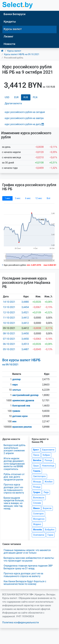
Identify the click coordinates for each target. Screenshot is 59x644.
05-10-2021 (9, 349)
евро (15, 385)
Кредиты (10, 22)
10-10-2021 (9, 323)
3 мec (18, 198)
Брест (36, 450)
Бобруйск (50, 530)
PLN (35, 97)
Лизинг (8, 36)
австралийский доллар (25, 395)
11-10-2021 (9, 318)
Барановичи (48, 450)
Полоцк (48, 460)
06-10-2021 (9, 344)
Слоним (37, 503)
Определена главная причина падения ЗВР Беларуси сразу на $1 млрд (28, 567)
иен (14, 421)
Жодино (37, 524)
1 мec (7, 198)
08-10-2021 (9, 333)
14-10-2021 (9, 302)
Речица (37, 487)
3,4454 (25, 307)
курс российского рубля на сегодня (25, 112)
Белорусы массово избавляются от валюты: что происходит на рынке (29, 559)
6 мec (28, 198)
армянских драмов (23, 400)
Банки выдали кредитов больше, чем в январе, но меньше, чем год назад (14, 503)
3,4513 (25, 344)
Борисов (47, 508)
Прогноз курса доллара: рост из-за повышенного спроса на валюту (14, 489)
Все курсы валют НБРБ (21, 362)
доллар (17, 379)
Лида (46, 492)
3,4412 (25, 318)
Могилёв (37, 530)
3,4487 (25, 349)
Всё (48, 198)
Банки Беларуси (15, 14)
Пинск (36, 455)
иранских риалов (22, 427)
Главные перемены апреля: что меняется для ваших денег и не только (27, 552)
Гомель (37, 471)
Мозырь (37, 482)
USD (7, 97)
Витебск (37, 460)
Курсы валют (13, 29)
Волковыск (39, 498)
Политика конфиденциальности (20, 622)
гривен (16, 411)
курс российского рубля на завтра (24, 118)
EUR (16, 97)
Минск (36, 508)
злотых (17, 390)
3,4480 (25, 302)
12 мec (39, 198)
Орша (36, 466)
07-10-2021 (9, 339)
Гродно (37, 492)
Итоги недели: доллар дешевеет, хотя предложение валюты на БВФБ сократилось (14, 464)
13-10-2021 (9, 307)
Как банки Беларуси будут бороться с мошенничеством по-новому (25, 583)
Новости (9, 44)
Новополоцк (48, 466)
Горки (50, 535)
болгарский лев (21, 406)
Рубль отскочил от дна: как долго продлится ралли (14, 477)
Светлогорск (39, 476)
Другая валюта (13, 103)
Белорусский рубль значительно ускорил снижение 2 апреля (15, 449)
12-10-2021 (9, 312)
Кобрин (46, 455)
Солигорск (38, 514)
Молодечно (39, 519)
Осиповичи (39, 535)
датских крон (20, 416)
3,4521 (25, 312)
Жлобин (49, 482)
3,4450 (25, 333)
